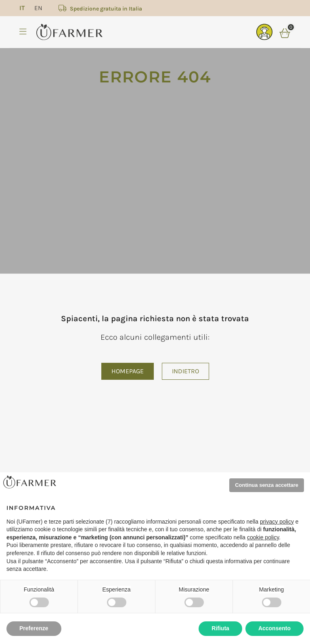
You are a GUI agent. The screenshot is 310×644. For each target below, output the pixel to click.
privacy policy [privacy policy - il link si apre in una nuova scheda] (277, 522)
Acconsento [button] (274, 628)
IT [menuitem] (22, 8)
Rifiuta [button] (220, 628)
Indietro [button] (185, 371)
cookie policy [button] (263, 537)
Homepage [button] (128, 371)
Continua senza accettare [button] (267, 485)
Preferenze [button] (34, 628)
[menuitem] (22, 8)
